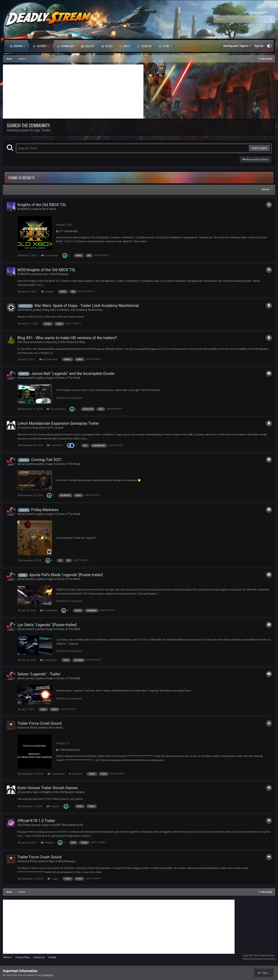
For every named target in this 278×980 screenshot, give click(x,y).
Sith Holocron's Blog (73, 342)
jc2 (19, 428)
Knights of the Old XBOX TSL (42, 205)
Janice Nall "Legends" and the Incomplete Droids (73, 374)
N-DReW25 (24, 209)
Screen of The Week (68, 378)
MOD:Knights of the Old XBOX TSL (47, 270)
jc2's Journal (56, 428)
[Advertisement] (73, 92)
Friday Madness (45, 510)
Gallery (88, 46)
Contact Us (39, 957)
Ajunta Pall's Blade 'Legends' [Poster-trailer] (66, 575)
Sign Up (259, 46)
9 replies (53, 806)
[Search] (231, 19)
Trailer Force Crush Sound (39, 723)
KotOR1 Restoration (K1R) (68, 825)
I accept (264, 973)
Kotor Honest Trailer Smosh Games (48, 788)
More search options (255, 159)
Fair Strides (24, 825)
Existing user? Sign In (237, 46)
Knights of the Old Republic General (63, 792)
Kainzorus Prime (27, 728)
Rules (125, 46)
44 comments (48, 359)
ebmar (21, 378)
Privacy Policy (23, 957)
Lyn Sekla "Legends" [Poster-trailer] (47, 625)
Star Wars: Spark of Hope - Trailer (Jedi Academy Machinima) (86, 306)
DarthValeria (25, 310)
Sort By (266, 190)
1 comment (55, 445)
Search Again (259, 148)
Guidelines (47, 975)
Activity (41, 46)
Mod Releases (60, 274)
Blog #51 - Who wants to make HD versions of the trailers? (67, 338)
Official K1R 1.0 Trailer (36, 821)
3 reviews (76, 774)
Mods (53, 209)
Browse (17, 46)
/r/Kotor (144, 46)
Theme (7, 957)
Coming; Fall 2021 (47, 460)
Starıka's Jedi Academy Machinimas (81, 310)
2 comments (49, 610)
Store (165, 46)
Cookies (52, 957)
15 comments (56, 409)
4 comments (50, 255)
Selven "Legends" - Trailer (39, 674)
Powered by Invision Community (259, 959)
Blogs (107, 46)
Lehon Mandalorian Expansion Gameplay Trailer (58, 423)
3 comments (56, 774)
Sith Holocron (26, 342)
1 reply (53, 879)
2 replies (47, 292)
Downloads (65, 46)
